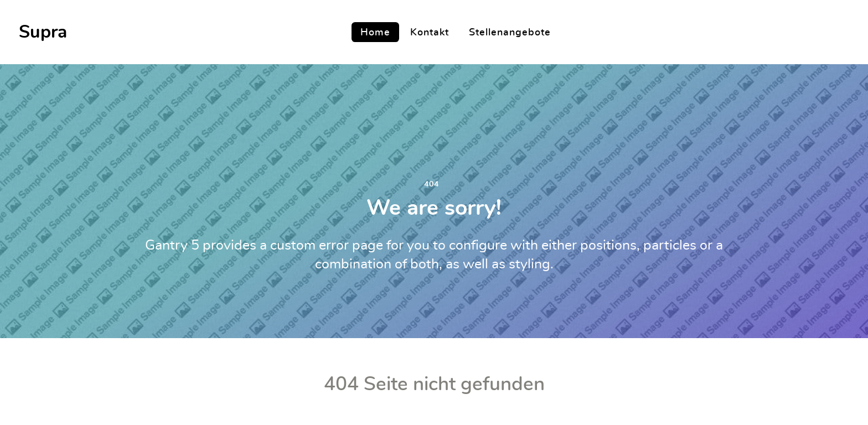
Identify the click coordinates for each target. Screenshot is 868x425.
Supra (43, 32)
